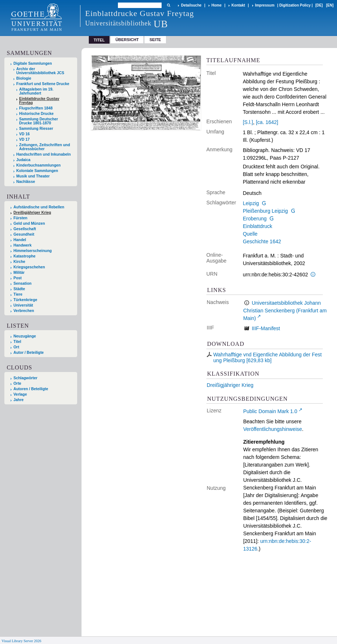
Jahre (19, 400)
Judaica (23, 160)
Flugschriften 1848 (36, 108)
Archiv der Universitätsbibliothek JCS (40, 71)
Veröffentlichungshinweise (273, 429)
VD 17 (25, 139)
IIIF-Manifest (266, 328)
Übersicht (127, 40)
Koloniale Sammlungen (37, 171)
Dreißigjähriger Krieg (230, 385)
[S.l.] (248, 122)
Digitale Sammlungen (33, 63)
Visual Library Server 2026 (21, 641)
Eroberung (255, 219)
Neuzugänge (25, 336)
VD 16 (25, 134)
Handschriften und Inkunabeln (44, 154)
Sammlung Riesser (36, 129)
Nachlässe (26, 182)
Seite (155, 40)
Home (217, 5)
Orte (17, 383)
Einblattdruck (257, 226)
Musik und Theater (33, 176)
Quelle (250, 234)
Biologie (24, 78)
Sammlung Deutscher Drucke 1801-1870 (39, 121)
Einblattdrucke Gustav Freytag (39, 101)
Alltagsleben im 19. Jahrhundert (36, 91)
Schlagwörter (25, 378)
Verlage (20, 394)
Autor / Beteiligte (29, 353)
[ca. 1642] (267, 122)
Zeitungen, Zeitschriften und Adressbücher (45, 147)
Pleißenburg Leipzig (265, 211)
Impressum (265, 5)
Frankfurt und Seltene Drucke (43, 84)
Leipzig (251, 203)
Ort (16, 347)
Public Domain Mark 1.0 (270, 411)
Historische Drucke (37, 114)
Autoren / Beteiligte (31, 389)
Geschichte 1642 (262, 241)
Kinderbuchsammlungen (39, 165)
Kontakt (238, 5)
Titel (17, 342)
